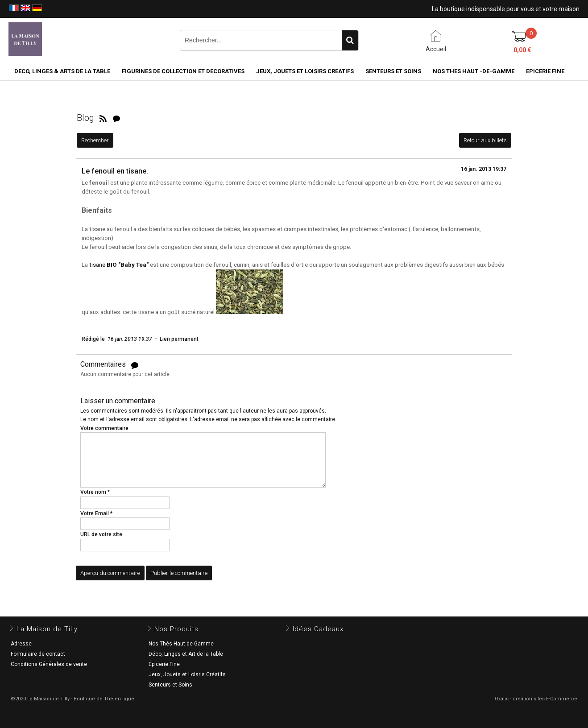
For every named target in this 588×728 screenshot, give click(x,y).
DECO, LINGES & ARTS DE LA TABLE (62, 71)
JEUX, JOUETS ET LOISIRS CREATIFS (305, 71)
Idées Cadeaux (318, 629)
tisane (119, 265)
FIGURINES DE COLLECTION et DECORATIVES (183, 71)
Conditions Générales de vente (49, 664)
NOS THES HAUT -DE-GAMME (474, 71)
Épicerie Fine (164, 664)
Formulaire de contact (38, 654)
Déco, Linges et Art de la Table (186, 654)
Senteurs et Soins (170, 685)
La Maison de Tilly (47, 629)
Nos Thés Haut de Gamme (181, 644)
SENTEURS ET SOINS (393, 71)
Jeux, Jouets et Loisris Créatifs (187, 674)
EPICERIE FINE (545, 71)
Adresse (21, 644)
